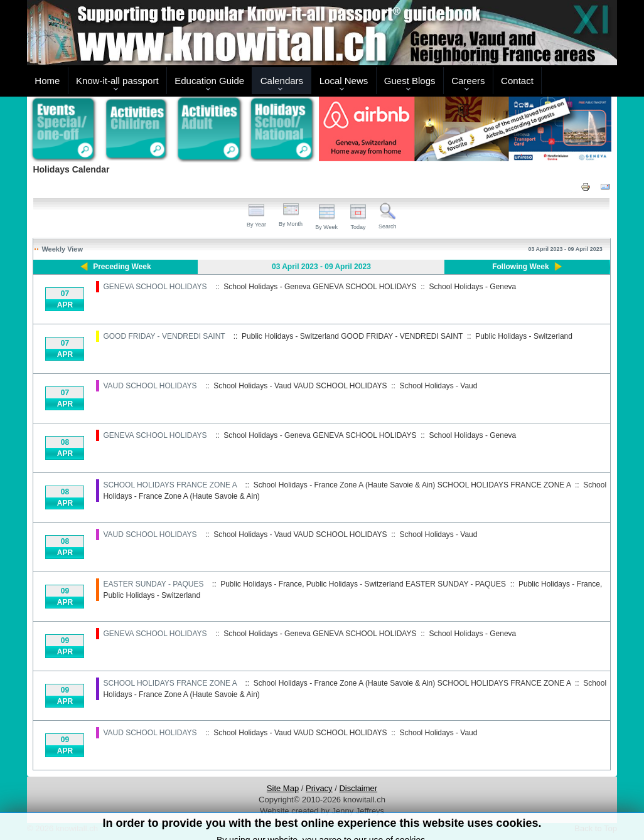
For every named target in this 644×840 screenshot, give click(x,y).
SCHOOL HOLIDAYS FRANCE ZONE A (170, 485)
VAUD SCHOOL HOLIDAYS (150, 386)
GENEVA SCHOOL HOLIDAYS (155, 287)
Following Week (520, 267)
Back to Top (596, 828)
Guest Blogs (410, 81)
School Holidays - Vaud (439, 386)
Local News (344, 81)
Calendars (282, 81)
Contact (517, 81)
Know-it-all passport (117, 81)
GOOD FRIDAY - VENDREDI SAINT (164, 336)
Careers (468, 81)
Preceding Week (122, 267)
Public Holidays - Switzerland (524, 336)
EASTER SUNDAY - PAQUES (153, 584)
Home (47, 81)
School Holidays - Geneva (473, 287)
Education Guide (209, 81)
